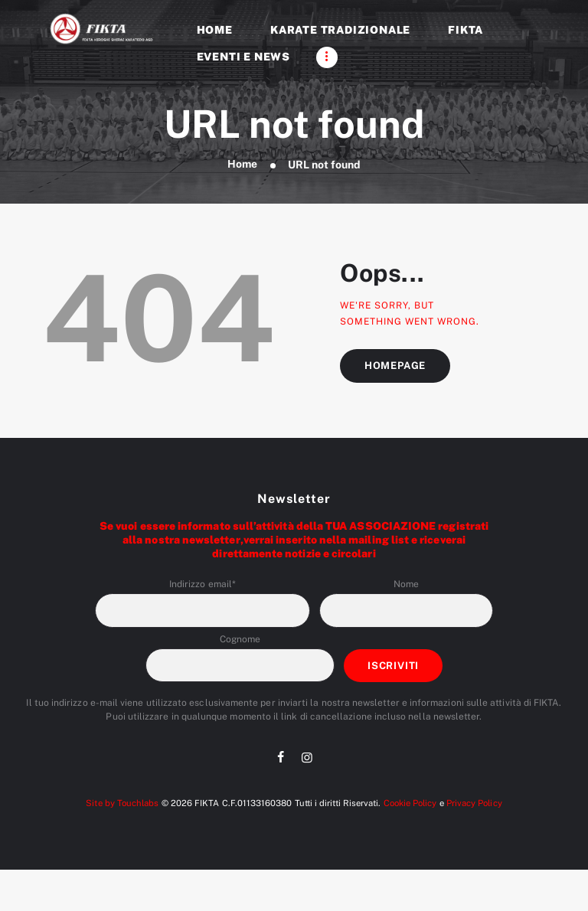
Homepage (396, 366)
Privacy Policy (474, 803)
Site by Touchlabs (122, 803)
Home (242, 165)
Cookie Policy (410, 803)
